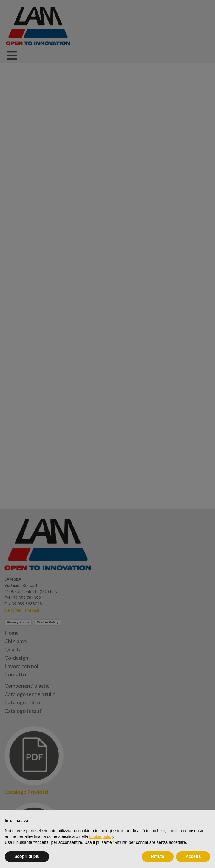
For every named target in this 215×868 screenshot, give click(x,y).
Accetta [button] (193, 856)
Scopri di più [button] (27, 856)
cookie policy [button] (101, 836)
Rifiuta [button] (158, 856)
